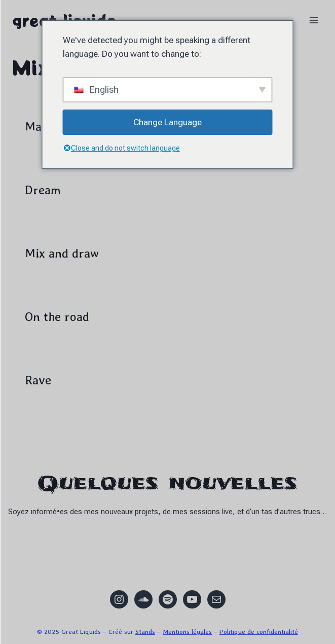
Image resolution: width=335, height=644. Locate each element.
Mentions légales (187, 632)
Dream (43, 190)
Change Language (167, 122)
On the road (57, 317)
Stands (145, 632)
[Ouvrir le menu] (313, 20)
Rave (38, 380)
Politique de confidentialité (259, 632)
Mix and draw (62, 253)
